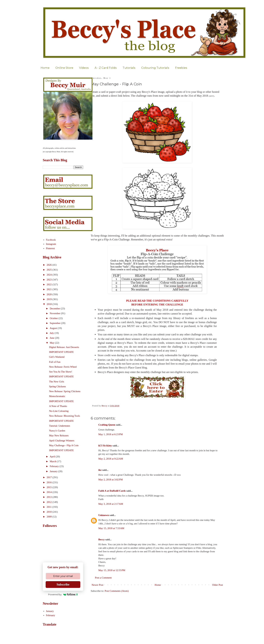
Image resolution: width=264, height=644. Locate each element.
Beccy (101, 539)
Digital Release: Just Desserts (64, 347)
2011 (49, 507)
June (52, 338)
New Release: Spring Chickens (65, 391)
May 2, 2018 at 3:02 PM (111, 480)
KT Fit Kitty (105, 446)
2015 (49, 487)
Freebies (181, 68)
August (54, 328)
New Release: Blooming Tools (65, 416)
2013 (49, 497)
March (53, 461)
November (55, 313)
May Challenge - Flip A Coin (64, 445)
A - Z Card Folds (106, 68)
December (55, 308)
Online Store (64, 68)
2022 (49, 284)
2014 (49, 492)
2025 (49, 270)
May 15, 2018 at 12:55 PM (112, 570)
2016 (49, 482)
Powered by (63, 594)
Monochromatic (57, 396)
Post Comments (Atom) (117, 591)
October (54, 318)
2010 (49, 512)
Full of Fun (55, 362)
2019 (49, 299)
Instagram (51, 244)
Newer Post (97, 585)
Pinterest (50, 248)
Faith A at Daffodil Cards (112, 491)
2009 (49, 517)
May (52, 343)
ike (100, 470)
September (55, 323)
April (53, 456)
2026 (49, 265)
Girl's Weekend (57, 357)
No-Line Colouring (59, 411)
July (52, 333)
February (55, 466)
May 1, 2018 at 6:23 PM (111, 434)
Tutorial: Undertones (60, 426)
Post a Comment (103, 578)
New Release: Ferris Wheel (63, 367)
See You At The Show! (61, 372)
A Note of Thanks (58, 406)
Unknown (104, 515)
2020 (49, 294)
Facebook (51, 240)
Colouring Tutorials (155, 68)
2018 (49, 304)
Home (45, 68)
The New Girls (57, 382)
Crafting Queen (107, 425)
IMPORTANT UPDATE (61, 352)
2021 (49, 289)
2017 (49, 477)
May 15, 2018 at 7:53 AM (111, 528)
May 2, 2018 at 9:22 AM (111, 459)
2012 (49, 502)
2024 (49, 275)
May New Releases (59, 435)
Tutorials (129, 68)
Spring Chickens (58, 386)
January (54, 471)
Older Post (218, 585)
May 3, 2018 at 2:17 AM (111, 504)
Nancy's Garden (57, 431)
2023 (49, 280)
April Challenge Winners (62, 441)
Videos (84, 68)
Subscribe (63, 585)
